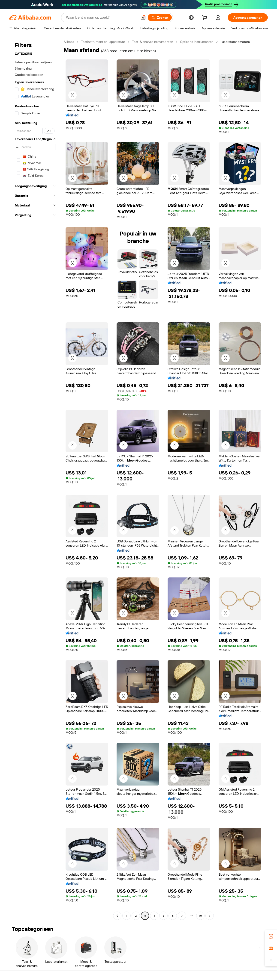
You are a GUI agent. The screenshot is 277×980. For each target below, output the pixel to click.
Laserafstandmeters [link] (235, 42)
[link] (271, 936)
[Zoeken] (160, 18)
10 (200, 916)
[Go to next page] (210, 916)
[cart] (205, 18)
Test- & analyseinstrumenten (153, 42)
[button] (143, 18)
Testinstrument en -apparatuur (103, 42)
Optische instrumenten (197, 42)
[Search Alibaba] (101, 18)
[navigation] (35, 479)
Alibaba (69, 42)
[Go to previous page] (117, 916)
